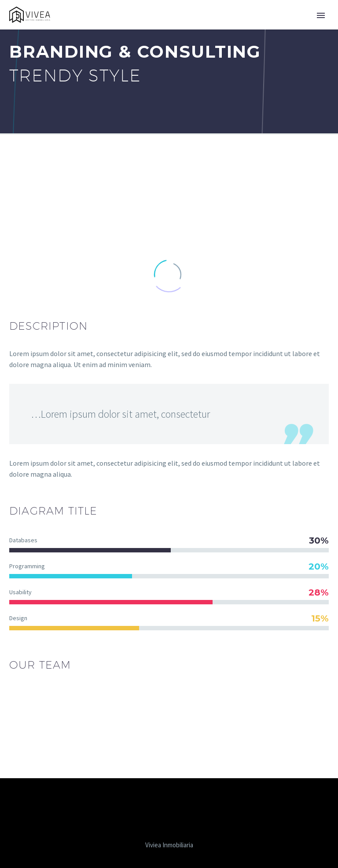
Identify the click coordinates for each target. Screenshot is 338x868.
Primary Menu (321, 15)
